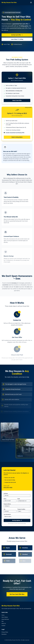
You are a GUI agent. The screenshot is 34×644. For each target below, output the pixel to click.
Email (19, 499)
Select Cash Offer (17, 102)
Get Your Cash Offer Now (17, 595)
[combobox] (24, 511)
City (4, 509)
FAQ (3, 621)
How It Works (5, 617)
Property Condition (21, 509)
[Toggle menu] (31, 2)
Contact (3, 626)
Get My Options (17, 520)
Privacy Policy (5, 632)
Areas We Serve (5, 619)
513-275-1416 (8, 488)
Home (3, 615)
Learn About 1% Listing (17, 39)
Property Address (7, 504)
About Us (4, 623)
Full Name (6, 493)
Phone (5, 499)
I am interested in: (7, 514)
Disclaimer (4, 634)
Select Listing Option (17, 138)
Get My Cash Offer (17, 35)
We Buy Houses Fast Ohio (9, 2)
